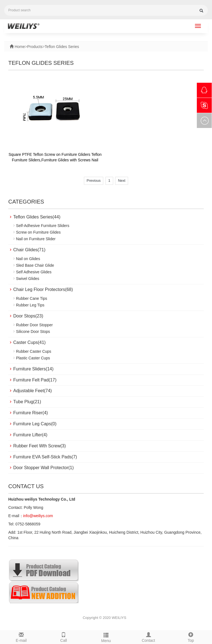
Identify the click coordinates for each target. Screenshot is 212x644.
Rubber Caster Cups (34, 351)
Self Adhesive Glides (34, 272)
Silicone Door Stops (33, 332)
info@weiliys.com (38, 516)
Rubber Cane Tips (32, 298)
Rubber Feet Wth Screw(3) (39, 446)
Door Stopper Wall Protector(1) (43, 468)
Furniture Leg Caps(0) (35, 424)
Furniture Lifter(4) (30, 435)
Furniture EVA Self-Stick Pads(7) (45, 457)
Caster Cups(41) (29, 342)
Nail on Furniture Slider (36, 239)
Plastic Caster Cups (33, 358)
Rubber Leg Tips (30, 305)
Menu (106, 637)
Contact (149, 637)
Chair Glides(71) (29, 250)
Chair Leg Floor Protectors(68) (43, 289)
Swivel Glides (28, 279)
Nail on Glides (28, 259)
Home (19, 47)
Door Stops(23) (28, 316)
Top (191, 637)
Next (122, 181)
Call (64, 637)
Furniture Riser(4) (31, 413)
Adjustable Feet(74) (33, 391)
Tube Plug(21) (27, 402)
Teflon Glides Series (62, 47)
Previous (94, 181)
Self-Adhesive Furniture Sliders (43, 226)
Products (35, 47)
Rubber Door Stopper (34, 325)
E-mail (21, 637)
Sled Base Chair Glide (35, 265)
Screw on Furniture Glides (38, 232)
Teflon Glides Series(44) (37, 217)
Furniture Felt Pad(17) (35, 380)
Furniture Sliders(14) (33, 369)
